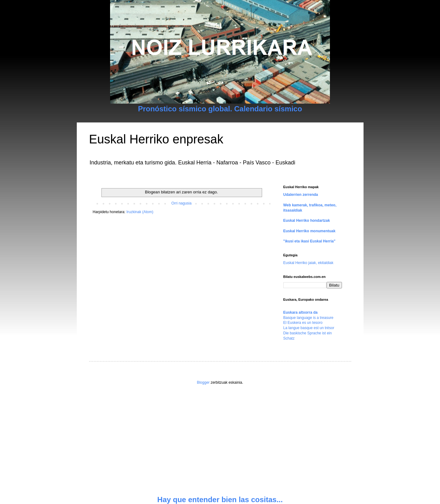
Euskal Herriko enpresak (156, 139)
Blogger (203, 382)
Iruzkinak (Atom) (140, 212)
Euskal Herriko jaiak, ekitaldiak (308, 263)
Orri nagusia (181, 203)
